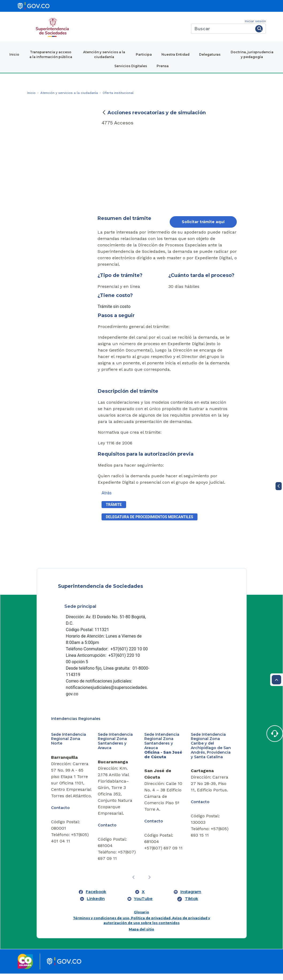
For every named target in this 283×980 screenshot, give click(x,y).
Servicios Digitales (131, 66)
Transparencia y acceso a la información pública (51, 54)
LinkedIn (96, 905)
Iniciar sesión (255, 21)
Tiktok (191, 905)
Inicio (14, 54)
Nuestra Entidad (175, 54)
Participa (144, 54)
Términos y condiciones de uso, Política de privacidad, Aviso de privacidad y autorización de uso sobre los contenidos (141, 927)
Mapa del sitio (141, 936)
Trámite (114, 505)
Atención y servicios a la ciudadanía (104, 54)
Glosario (141, 919)
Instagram (191, 898)
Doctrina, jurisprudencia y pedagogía (252, 54)
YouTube (143, 905)
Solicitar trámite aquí (203, 222)
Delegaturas (210, 54)
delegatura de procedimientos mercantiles (150, 517)
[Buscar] (222, 29)
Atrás (107, 493)
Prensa (163, 66)
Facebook (96, 898)
